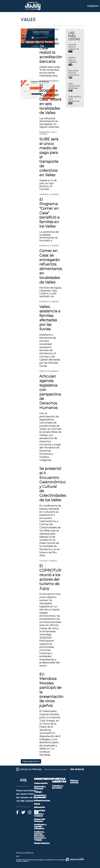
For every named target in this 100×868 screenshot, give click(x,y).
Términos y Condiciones (25, 853)
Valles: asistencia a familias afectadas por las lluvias (50, 318)
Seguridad (39, 811)
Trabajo (38, 792)
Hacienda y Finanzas (40, 788)
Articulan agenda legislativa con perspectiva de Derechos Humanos (50, 392)
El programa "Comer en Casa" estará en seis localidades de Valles (50, 99)
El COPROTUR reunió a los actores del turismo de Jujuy (50, 577)
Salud (37, 804)
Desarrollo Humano (49, 29)
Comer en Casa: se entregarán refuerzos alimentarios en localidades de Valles (51, 266)
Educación (39, 807)
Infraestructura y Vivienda (48, 133)
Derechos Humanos (49, 371)
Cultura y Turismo (48, 561)
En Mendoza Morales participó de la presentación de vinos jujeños (51, 690)
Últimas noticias (74, 782)
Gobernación (41, 783)
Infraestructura (42, 801)
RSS (18, 856)
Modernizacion (42, 843)
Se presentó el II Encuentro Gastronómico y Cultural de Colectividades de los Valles (53, 484)
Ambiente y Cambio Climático (40, 827)
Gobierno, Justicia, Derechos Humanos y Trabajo (40, 836)
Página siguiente (30, 761)
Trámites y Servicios (58, 787)
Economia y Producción (40, 796)
